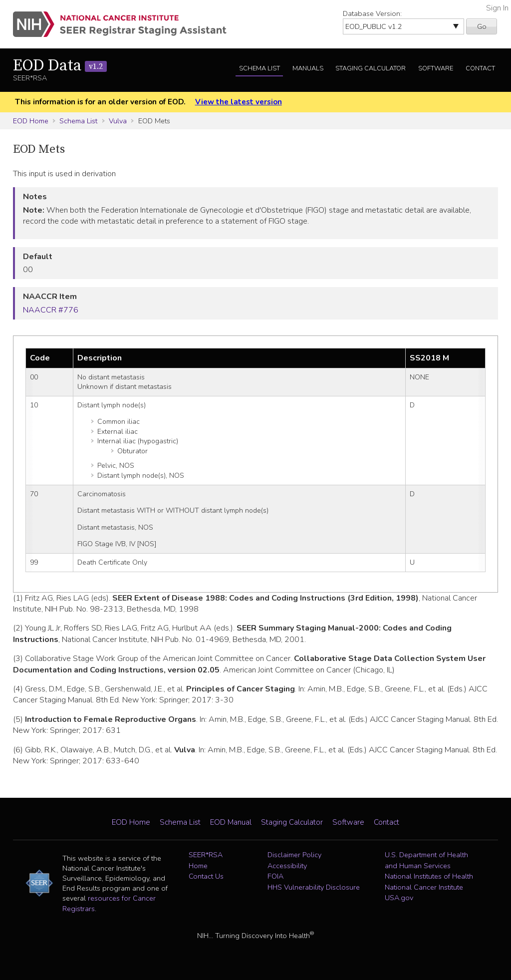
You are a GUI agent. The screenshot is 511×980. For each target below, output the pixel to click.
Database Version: (372, 13)
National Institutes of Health (429, 876)
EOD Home (31, 121)
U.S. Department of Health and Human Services (426, 860)
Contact (480, 68)
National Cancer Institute (424, 887)
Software (436, 68)
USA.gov (399, 898)
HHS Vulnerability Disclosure (314, 887)
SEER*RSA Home (206, 860)
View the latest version (239, 102)
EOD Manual (231, 822)
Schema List (259, 68)
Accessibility (287, 866)
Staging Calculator (371, 68)
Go (482, 26)
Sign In (497, 8)
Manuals (308, 68)
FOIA (275, 876)
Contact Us (206, 876)
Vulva (118, 121)
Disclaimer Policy (294, 855)
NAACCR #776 (51, 310)
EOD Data (60, 66)
